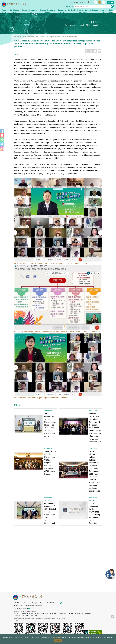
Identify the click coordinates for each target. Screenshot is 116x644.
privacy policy (55, 637)
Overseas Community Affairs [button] (29, 11)
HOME (76, 2)
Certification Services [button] (14, 11)
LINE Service (110, 574)
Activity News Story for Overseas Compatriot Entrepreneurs (58, 37)
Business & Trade (33, 37)
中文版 (90, 2)
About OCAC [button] (4, 11)
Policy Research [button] (111, 11)
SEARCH (70, 6)
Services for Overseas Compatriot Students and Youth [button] (83, 11)
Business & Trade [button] (62, 11)
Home (25, 37)
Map (62, 603)
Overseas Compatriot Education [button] (47, 11)
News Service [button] (103, 11)
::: (72, 2)
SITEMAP (83, 2)
